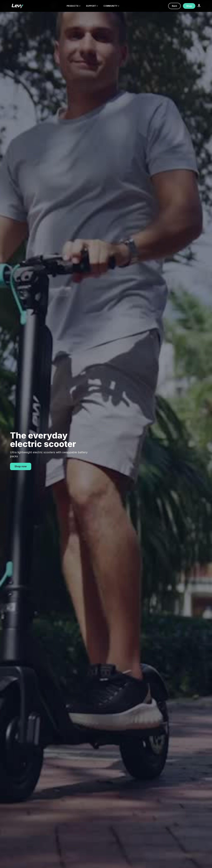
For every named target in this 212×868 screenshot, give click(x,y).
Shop (189, 6)
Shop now (21, 466)
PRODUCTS (74, 6)
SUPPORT (92, 6)
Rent (174, 6)
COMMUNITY (111, 6)
